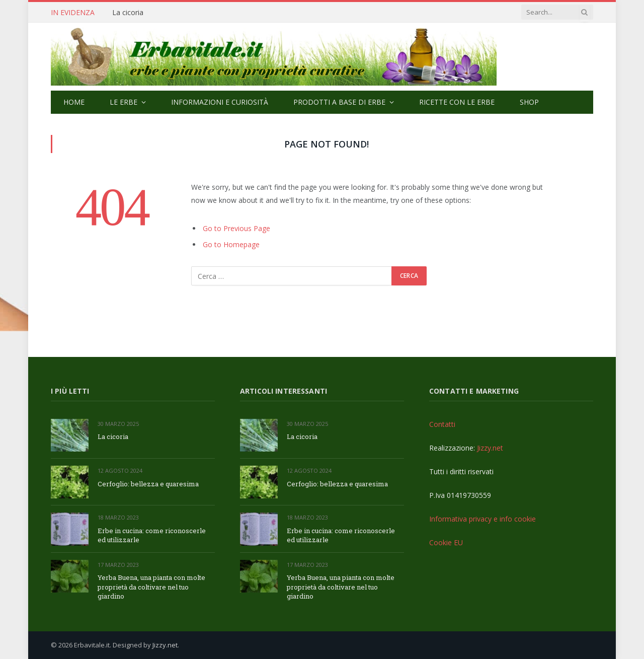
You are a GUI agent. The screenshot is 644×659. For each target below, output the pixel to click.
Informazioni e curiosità (220, 102)
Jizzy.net (490, 448)
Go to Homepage (231, 244)
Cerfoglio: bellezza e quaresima (148, 484)
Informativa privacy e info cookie (482, 519)
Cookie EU (446, 542)
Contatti (442, 424)
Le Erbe (124, 102)
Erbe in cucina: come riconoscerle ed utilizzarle (152, 535)
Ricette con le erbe (457, 102)
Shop (529, 102)
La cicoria (128, 13)
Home (74, 102)
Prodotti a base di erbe (339, 102)
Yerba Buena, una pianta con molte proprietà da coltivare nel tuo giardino (151, 587)
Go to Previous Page (236, 228)
